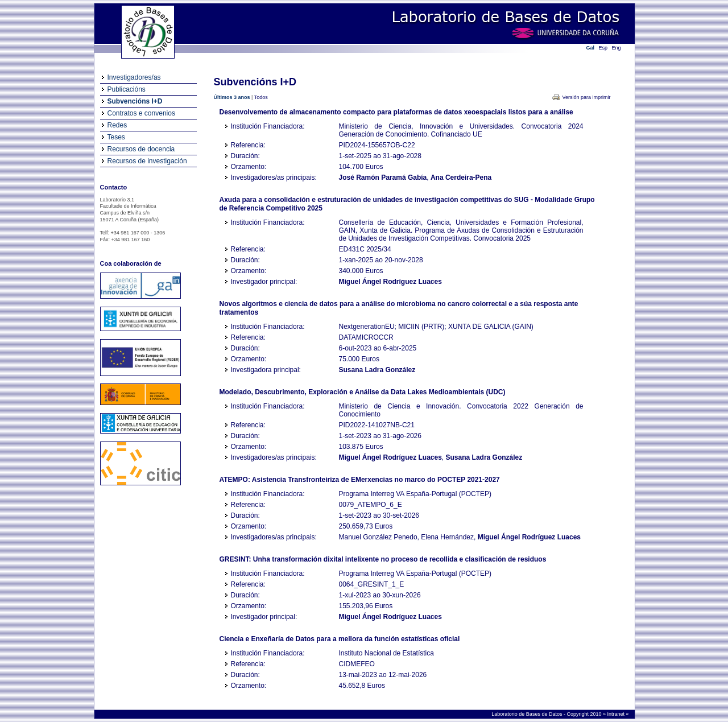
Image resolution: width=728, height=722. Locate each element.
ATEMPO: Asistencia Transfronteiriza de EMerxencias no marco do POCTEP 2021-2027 (360, 480)
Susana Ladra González (377, 370)
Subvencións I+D (135, 101)
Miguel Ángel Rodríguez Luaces (390, 282)
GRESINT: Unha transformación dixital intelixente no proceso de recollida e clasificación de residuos (383, 559)
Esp (603, 48)
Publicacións (127, 89)
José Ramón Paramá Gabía (383, 178)
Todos (261, 97)
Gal (591, 48)
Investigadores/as (134, 77)
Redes (117, 125)
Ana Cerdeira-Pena (461, 178)
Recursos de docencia (141, 149)
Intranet (616, 714)
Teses (116, 137)
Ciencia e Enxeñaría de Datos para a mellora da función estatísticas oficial (340, 639)
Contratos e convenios (141, 113)
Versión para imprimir (586, 97)
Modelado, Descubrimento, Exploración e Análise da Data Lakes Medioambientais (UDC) (363, 392)
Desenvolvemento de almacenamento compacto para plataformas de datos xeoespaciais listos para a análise (396, 112)
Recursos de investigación (147, 161)
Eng (617, 48)
